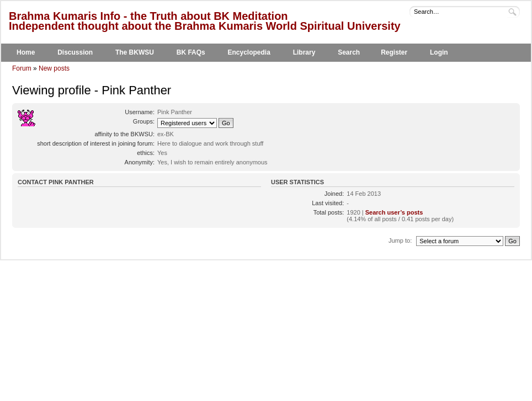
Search (349, 52)
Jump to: (400, 240)
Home (26, 52)
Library (304, 52)
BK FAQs (191, 52)
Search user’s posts (394, 212)
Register (394, 52)
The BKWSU (135, 52)
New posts (54, 68)
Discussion (75, 52)
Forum (22, 68)
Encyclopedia (249, 52)
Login (439, 52)
